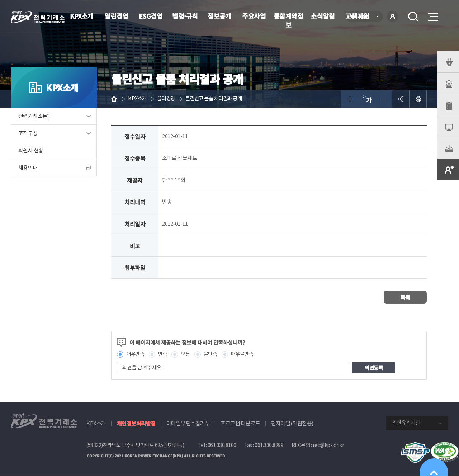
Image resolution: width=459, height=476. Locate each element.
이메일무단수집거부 (188, 424)
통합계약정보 (288, 20)
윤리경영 (168, 99)
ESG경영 (151, 16)
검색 (413, 17)
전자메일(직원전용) (292, 424)
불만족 (214, 354)
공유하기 (401, 99)
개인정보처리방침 (136, 424)
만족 (164, 354)
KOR (366, 17)
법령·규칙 (185, 16)
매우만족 (136, 354)
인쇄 (418, 99)
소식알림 (323, 16)
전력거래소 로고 (38, 17)
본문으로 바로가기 (0, 0)
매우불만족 (247, 354)
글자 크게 (349, 99)
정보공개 (219, 16)
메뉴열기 (432, 15)
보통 (188, 354)
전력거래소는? (34, 116)
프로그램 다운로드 (240, 424)
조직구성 (28, 133)
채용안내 (28, 168)
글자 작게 (384, 99)
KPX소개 (82, 16)
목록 (405, 297)
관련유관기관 (406, 423)
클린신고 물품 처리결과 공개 (218, 99)
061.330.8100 (222, 446)
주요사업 (254, 16)
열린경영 (116, 16)
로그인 (393, 17)
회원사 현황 (31, 150)
